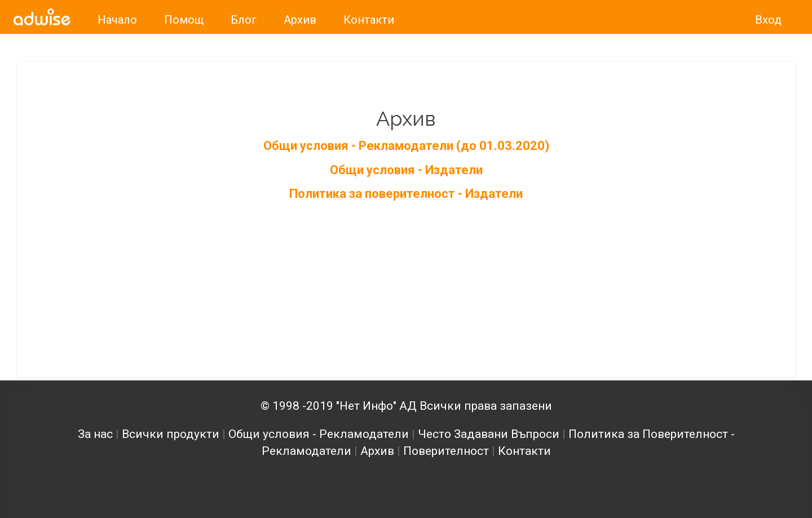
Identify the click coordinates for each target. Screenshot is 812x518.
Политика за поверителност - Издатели (406, 194)
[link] (42, 17)
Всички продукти (171, 434)
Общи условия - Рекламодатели (319, 434)
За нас (95, 434)
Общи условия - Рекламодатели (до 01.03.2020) (406, 146)
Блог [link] (244, 20)
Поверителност (446, 451)
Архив (377, 451)
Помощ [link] (184, 20)
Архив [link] (300, 20)
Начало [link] (117, 20)
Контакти (524, 451)
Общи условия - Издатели (406, 170)
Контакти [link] (369, 20)
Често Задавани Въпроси (489, 434)
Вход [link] (768, 20)
